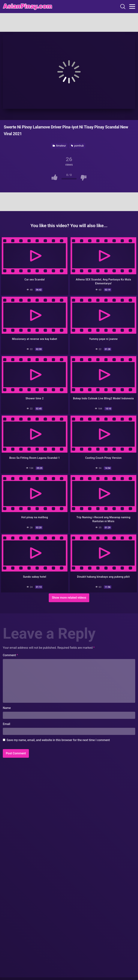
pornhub (77, 146)
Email (6, 724)
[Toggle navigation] (132, 7)
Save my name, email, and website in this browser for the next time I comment (58, 740)
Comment (10, 655)
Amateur (59, 146)
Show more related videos (69, 598)
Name (7, 708)
